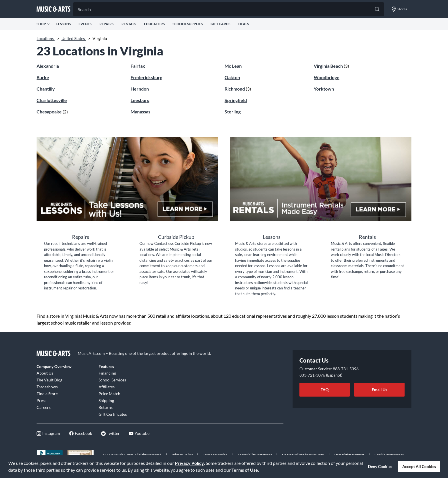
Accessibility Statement (255, 455)
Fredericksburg (146, 77)
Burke (43, 77)
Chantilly (46, 89)
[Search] (229, 9)
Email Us (379, 390)
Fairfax (138, 66)
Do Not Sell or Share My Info (303, 455)
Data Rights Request (349, 455)
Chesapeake (52, 112)
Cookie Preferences (389, 455)
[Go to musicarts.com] (54, 9)
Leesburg (140, 100)
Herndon (140, 89)
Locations (46, 38)
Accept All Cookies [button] (419, 466)
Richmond (238, 89)
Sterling (233, 112)
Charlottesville (52, 100)
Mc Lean (233, 66)
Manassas (140, 112)
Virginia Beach (331, 66)
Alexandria (48, 66)
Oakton (232, 77)
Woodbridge (327, 77)
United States (74, 38)
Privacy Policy (189, 463)
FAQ (325, 390)
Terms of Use (245, 470)
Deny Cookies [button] (380, 466)
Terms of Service (215, 455)
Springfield (236, 100)
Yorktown (324, 89)
